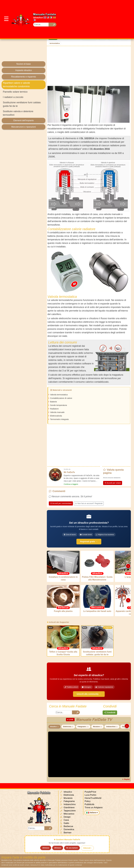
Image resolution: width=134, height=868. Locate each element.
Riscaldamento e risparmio (23, 77)
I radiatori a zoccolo (13, 97)
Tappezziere (68, 811)
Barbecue (67, 827)
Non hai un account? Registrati (89, 503)
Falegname (83, 727)
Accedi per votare (113, 483)
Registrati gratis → (89, 541)
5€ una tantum (72, 848)
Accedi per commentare (61, 503)
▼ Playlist (126, 780)
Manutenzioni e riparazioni (24, 127)
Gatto (64, 824)
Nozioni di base (23, 64)
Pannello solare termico (15, 92)
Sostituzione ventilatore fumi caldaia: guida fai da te (22, 104)
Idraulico (38, 17)
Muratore (97, 727)
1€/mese (46, 848)
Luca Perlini (90, 795)
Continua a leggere (71, 484)
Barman (66, 833)
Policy (88, 802)
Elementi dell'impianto (23, 120)
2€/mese (58, 848)
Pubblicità (90, 805)
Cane (64, 821)
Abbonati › (87, 848)
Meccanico (67, 814)
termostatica (55, 43)
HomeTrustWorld (93, 799)
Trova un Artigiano (94, 808)
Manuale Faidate (45, 14)
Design (65, 818)
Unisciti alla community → (89, 694)
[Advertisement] (97, 19)
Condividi (110, 713)
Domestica (67, 830)
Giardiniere (67, 808)
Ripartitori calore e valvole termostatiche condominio (16, 85)
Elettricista (68, 727)
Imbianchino (112, 727)
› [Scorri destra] (128, 566)
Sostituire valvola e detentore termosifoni (18, 113)
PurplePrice (90, 792)
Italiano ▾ (92, 813)
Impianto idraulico (23, 70)
